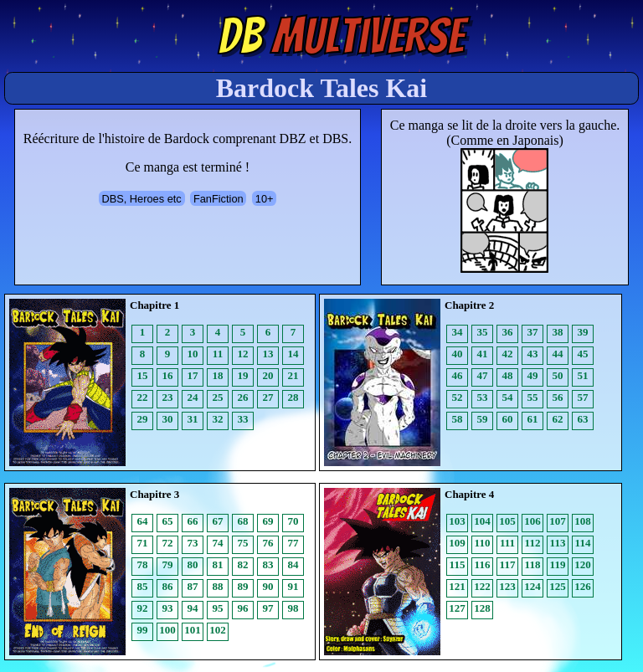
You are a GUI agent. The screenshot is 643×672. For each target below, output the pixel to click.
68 (243, 521)
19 (243, 375)
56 (558, 397)
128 (482, 608)
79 (168, 564)
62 (558, 419)
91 (293, 586)
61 (533, 419)
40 (458, 354)
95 (218, 608)
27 (268, 397)
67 (218, 521)
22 (143, 397)
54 (508, 397)
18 (218, 375)
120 (583, 564)
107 (558, 521)
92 (143, 608)
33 (243, 419)
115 (458, 564)
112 (533, 543)
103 (457, 521)
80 (193, 564)
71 (143, 543)
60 (508, 419)
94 (193, 608)
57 (583, 397)
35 (483, 332)
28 (293, 397)
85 (143, 586)
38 (558, 332)
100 (167, 630)
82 (243, 564)
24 (193, 397)
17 (193, 375)
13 (268, 354)
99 (143, 630)
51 (583, 375)
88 (218, 586)
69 (268, 521)
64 (143, 521)
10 (193, 354)
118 (533, 564)
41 (483, 354)
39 (583, 332)
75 (243, 543)
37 (533, 332)
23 (168, 397)
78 (143, 564)
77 (293, 543)
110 (483, 543)
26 (243, 397)
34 (458, 332)
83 (268, 564)
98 (293, 608)
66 (193, 521)
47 (483, 375)
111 (507, 543)
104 (482, 521)
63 (583, 419)
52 (458, 397)
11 (218, 354)
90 (268, 586)
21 (293, 375)
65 (168, 521)
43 (533, 354)
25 (218, 397)
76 (268, 543)
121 (457, 586)
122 (482, 586)
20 (268, 375)
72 (168, 543)
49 (533, 375)
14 (293, 354)
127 (457, 608)
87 (193, 586)
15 (143, 375)
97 (268, 608)
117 (508, 564)
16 (168, 375)
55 (533, 397)
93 (168, 608)
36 (508, 332)
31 (193, 419)
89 (243, 586)
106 (532, 521)
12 (243, 354)
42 (508, 354)
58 (458, 419)
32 (218, 419)
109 (457, 543)
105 (507, 521)
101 (193, 630)
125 (558, 586)
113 (558, 543)
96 (243, 608)
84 (293, 564)
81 (218, 564)
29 (143, 419)
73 (193, 543)
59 (483, 419)
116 (483, 564)
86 (168, 586)
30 (168, 419)
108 (583, 521)
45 (583, 354)
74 (218, 543)
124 (532, 586)
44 (558, 354)
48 (508, 375)
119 (558, 564)
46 (458, 375)
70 (293, 521)
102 (218, 630)
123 (507, 586)
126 (583, 586)
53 (483, 397)
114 (583, 543)
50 (558, 375)
